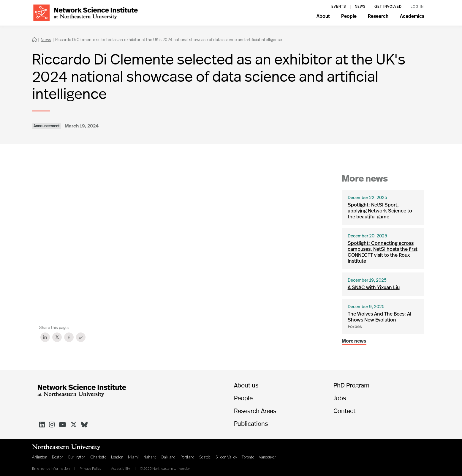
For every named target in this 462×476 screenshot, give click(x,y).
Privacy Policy (90, 469)
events (339, 7)
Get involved (388, 7)
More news (354, 341)
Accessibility (121, 469)
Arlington (40, 457)
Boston (58, 457)
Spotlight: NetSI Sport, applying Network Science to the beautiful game (380, 211)
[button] (323, 17)
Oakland (168, 457)
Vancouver (268, 457)
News (360, 7)
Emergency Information (51, 469)
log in (417, 7)
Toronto (248, 457)
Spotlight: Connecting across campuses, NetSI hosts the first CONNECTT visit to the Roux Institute (383, 252)
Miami (133, 457)
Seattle (205, 457)
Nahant (150, 457)
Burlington (77, 457)
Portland (188, 457)
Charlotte (98, 457)
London (117, 457)
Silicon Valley (226, 457)
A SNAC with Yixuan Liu (374, 288)
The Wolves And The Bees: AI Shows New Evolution (379, 317)
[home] (86, 12)
